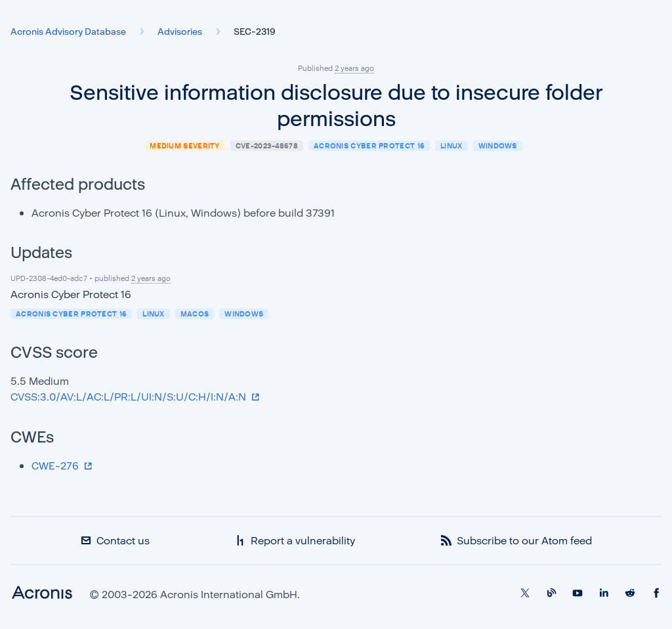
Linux (451, 145)
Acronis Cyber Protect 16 (369, 145)
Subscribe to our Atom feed (516, 540)
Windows (498, 145)
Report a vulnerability (295, 540)
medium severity (185, 145)
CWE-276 (56, 466)
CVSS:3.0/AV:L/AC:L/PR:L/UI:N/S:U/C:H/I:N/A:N (130, 397)
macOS (195, 314)
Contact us (115, 540)
